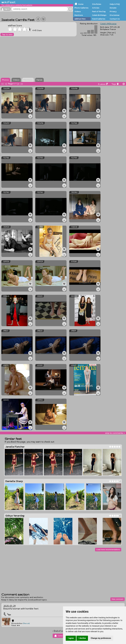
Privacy (113, 11)
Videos (78, 11)
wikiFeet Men (80, 19)
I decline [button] (82, 638)
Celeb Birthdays (99, 15)
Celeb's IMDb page (108, 24)
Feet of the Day (99, 11)
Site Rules (97, 4)
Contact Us (115, 19)
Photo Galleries (81, 8)
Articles (96, 8)
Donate (113, 8)
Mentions (79, 15)
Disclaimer (115, 15)
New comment (118, 599)
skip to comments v (115, 433)
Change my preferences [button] (101, 638)
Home (81, 4)
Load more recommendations (108, 550)
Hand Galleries (99, 19)
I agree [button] (71, 638)
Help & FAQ (115, 4)
